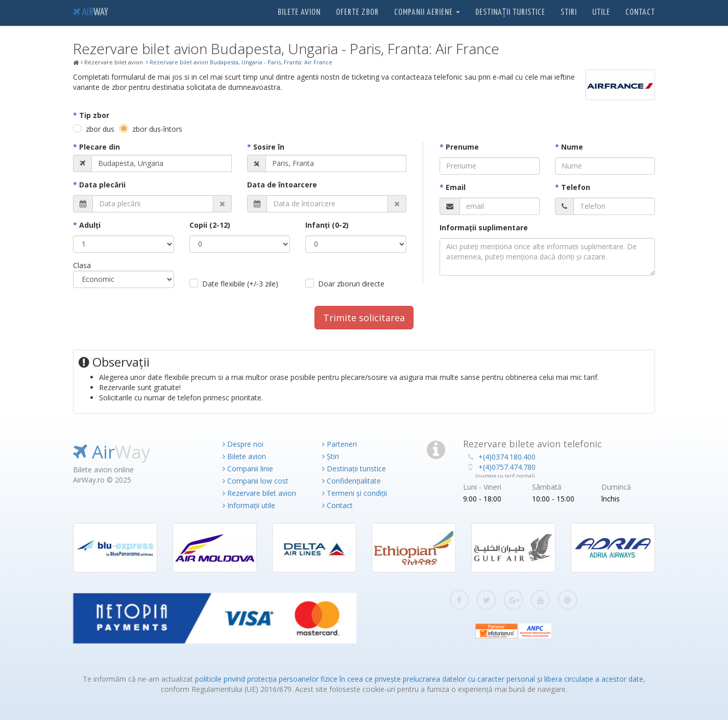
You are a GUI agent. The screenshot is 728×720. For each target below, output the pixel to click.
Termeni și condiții (355, 493)
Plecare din (100, 147)
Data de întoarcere (282, 185)
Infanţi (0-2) (327, 225)
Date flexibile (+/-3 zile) (240, 284)
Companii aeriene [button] (427, 13)
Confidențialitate (351, 481)
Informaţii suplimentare (484, 227)
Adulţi (90, 225)
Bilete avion (299, 13)
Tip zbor (94, 115)
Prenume (462, 147)
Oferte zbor (357, 13)
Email (456, 187)
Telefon (576, 187)
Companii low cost (256, 481)
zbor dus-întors (157, 129)
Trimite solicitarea (364, 318)
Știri (331, 456)
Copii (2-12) (210, 225)
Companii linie (248, 469)
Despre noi (243, 444)
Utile (601, 13)
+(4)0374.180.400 (507, 457)
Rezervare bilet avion (259, 493)
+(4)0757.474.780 (507, 467)
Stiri (569, 13)
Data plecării (102, 185)
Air (91, 13)
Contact (640, 13)
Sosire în (269, 147)
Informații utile (249, 505)
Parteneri (339, 444)
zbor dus (100, 129)
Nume (572, 147)
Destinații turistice (510, 13)
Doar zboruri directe (351, 284)
